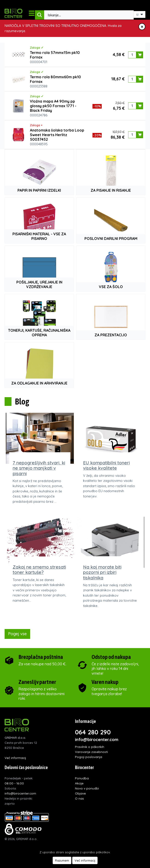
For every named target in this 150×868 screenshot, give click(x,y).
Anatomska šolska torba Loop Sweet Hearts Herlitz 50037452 (57, 135)
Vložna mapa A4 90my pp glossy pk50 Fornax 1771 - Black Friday (53, 106)
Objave (80, 793)
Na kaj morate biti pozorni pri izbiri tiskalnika (102, 572)
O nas (79, 798)
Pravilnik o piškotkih (90, 747)
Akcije (79, 783)
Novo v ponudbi (87, 788)
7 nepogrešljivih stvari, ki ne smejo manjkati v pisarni (39, 468)
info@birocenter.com (97, 739)
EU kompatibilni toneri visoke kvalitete (106, 465)
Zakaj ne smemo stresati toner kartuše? (39, 570)
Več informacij (15, 758)
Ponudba (82, 778)
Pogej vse (17, 634)
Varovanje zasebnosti (91, 752)
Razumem (62, 860)
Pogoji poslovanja (89, 757)
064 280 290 (93, 732)
